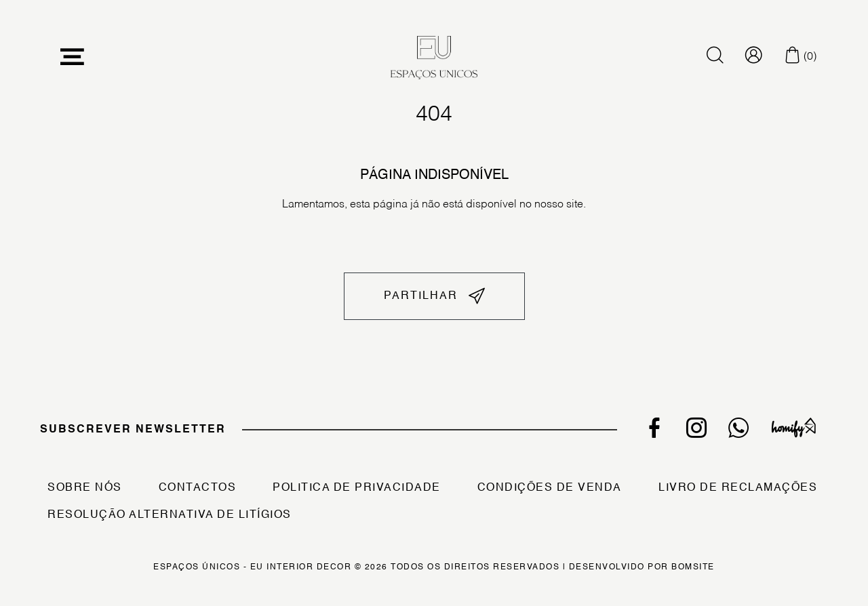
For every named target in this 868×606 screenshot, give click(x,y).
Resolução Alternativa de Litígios (170, 515)
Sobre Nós (85, 488)
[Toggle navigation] (73, 57)
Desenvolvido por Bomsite (642, 567)
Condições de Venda (550, 488)
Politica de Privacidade (357, 488)
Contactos (198, 488)
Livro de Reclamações (738, 488)
